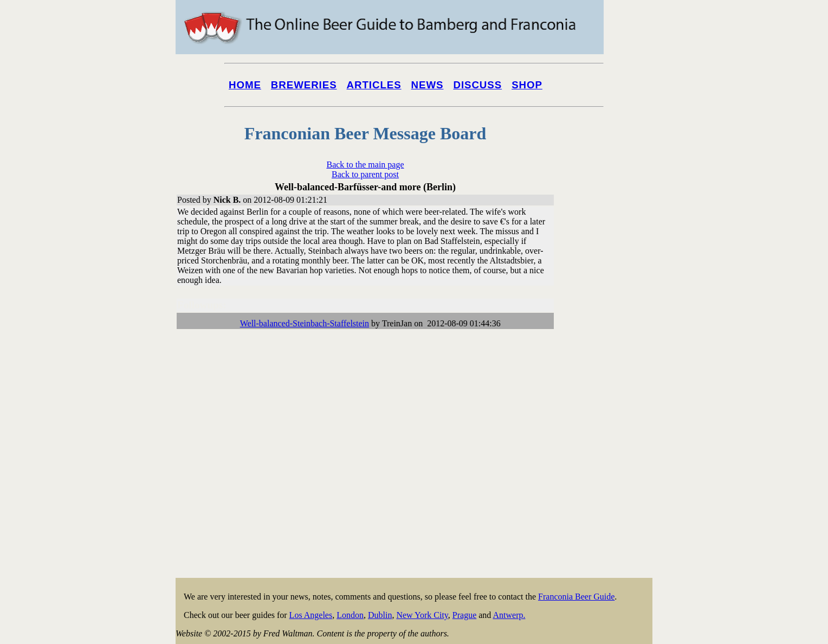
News (428, 85)
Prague (464, 615)
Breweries (304, 85)
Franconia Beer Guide (576, 597)
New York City (422, 615)
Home (245, 85)
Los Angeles (311, 615)
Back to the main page (365, 165)
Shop (527, 85)
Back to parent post (365, 174)
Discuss (477, 85)
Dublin (380, 615)
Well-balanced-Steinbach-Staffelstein (305, 323)
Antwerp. (509, 615)
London (350, 615)
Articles (374, 85)
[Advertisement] (609, 413)
